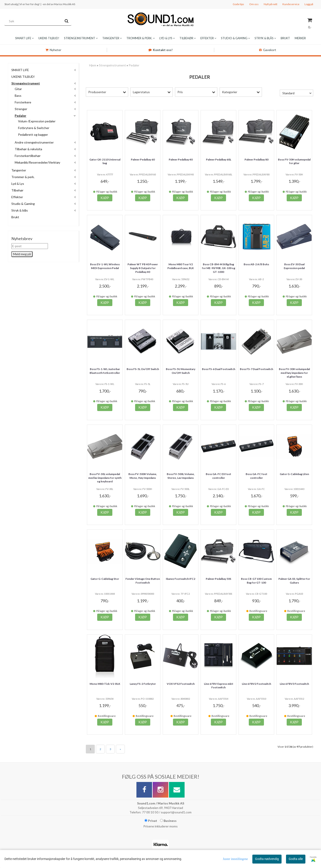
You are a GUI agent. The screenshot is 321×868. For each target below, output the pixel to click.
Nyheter (53, 50)
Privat (151, 821)
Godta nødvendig (267, 859)
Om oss (254, 4)
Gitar (18, 89)
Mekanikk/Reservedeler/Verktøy (37, 162)
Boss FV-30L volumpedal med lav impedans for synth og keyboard (105, 478)
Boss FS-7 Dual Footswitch (256, 369)
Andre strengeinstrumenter (34, 142)
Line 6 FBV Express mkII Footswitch (219, 686)
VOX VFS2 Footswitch (181, 684)
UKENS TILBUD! (23, 77)
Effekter (17, 197)
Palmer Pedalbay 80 (256, 159)
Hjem (93, 65)
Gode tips (238, 4)
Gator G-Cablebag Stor (105, 579)
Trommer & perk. (23, 177)
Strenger (21, 109)
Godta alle (296, 859)
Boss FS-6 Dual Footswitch (219, 369)
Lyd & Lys (18, 184)
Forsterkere (23, 102)
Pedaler (21, 116)
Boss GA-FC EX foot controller (218, 476)
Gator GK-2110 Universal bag (105, 161)
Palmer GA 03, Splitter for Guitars (294, 581)
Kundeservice (291, 4)
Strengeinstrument (26, 83)
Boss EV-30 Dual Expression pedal (294, 266)
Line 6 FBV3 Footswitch (294, 684)
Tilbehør (17, 190)
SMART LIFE (20, 70)
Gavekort (268, 50)
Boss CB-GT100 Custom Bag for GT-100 (256, 581)
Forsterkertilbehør (28, 156)
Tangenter (19, 170)
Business (168, 821)
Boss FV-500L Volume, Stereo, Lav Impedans (181, 476)
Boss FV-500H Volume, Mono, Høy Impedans (143, 476)
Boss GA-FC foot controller (256, 476)
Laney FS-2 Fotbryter (143, 684)
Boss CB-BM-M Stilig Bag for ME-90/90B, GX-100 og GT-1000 (219, 268)
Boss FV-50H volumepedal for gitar (294, 161)
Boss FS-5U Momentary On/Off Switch (181, 371)
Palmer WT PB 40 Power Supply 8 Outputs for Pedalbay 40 (143, 268)
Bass (18, 96)
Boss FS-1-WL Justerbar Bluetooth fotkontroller (105, 371)
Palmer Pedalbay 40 (181, 159)
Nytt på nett (271, 4)
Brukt (15, 217)
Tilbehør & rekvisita (28, 149)
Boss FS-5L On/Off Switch (143, 369)
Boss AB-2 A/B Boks (256, 264)
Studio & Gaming (23, 204)
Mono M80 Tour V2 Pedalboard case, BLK (181, 266)
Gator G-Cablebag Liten (294, 474)
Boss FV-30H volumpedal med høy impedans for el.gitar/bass (294, 373)
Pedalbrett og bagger (33, 135)
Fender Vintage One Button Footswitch (143, 581)
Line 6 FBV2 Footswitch (256, 684)
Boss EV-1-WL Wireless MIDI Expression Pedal (105, 266)
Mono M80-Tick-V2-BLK (105, 684)
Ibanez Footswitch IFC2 (181, 579)
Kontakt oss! (160, 50)
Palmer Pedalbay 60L (219, 159)
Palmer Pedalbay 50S (218, 579)
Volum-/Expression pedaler (37, 121)
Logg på (309, 4)
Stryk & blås (20, 210)
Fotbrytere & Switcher (34, 128)
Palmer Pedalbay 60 (143, 159)
